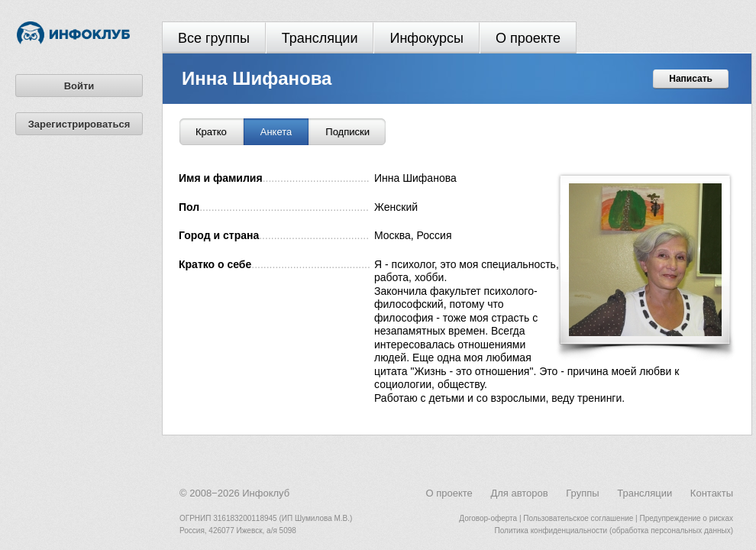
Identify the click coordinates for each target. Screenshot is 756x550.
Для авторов (519, 493)
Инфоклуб (266, 493)
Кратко (211, 132)
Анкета (276, 132)
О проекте (528, 38)
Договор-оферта (488, 518)
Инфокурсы (426, 38)
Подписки (347, 132)
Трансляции (320, 38)
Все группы (214, 38)
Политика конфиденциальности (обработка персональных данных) (614, 531)
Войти (79, 86)
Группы (582, 493)
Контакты (712, 493)
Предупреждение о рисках (686, 518)
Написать (691, 79)
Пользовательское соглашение (578, 518)
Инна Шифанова (257, 78)
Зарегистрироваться (79, 124)
